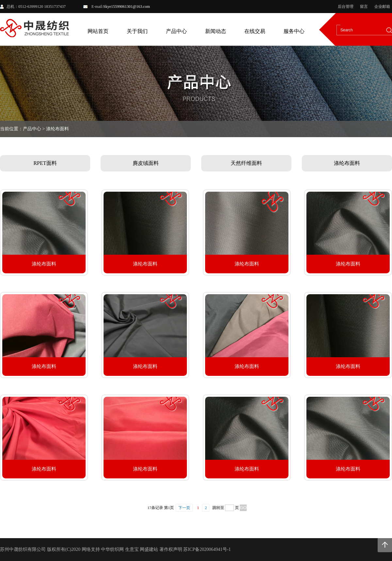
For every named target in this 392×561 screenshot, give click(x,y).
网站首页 (98, 31)
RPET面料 (45, 163)
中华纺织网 (112, 549)
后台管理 (346, 7)
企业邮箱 (382, 7)
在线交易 (255, 31)
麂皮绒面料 (146, 163)
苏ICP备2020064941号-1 (207, 549)
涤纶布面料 (347, 163)
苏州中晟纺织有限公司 (23, 549)
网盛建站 (149, 549)
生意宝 (132, 549)
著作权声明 (171, 549)
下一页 (184, 508)
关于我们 (137, 31)
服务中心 (294, 31)
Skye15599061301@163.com (127, 7)
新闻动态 (216, 31)
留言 (364, 7)
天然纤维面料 (246, 163)
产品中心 (176, 31)
